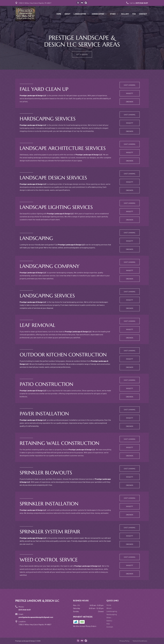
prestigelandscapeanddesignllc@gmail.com (36, 617)
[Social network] (82, 3)
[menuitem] (57, 14)
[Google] (86, 3)
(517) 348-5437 (142, 3)
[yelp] (78, 3)
